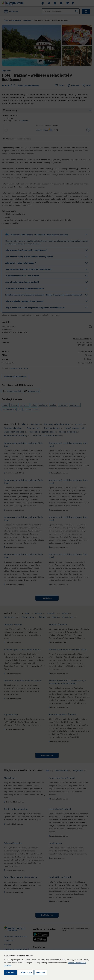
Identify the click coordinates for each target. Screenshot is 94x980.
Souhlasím (11, 972)
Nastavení (41, 972)
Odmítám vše (26, 972)
